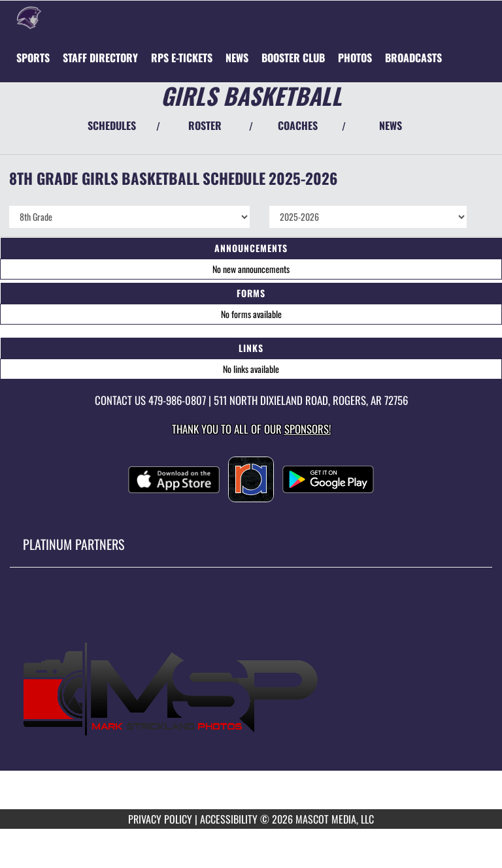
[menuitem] (100, 57)
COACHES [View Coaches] (298, 125)
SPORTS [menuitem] (33, 57)
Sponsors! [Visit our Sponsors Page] (308, 429)
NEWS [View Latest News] (391, 125)
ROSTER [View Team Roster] (205, 125)
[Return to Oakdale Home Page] (29, 17)
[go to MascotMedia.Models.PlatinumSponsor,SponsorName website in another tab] (251, 698)
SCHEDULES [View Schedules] (112, 125)
